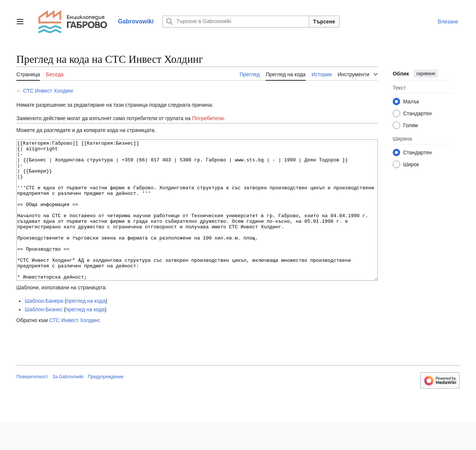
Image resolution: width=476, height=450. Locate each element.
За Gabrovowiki (68, 405)
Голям (411, 125)
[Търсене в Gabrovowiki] (236, 22)
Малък (411, 102)
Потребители (208, 118)
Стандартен (417, 113)
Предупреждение (106, 405)
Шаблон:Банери (44, 329)
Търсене (324, 22)
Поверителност (32, 405)
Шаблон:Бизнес (44, 337)
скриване (426, 74)
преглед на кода (86, 329)
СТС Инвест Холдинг (48, 91)
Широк (411, 164)
